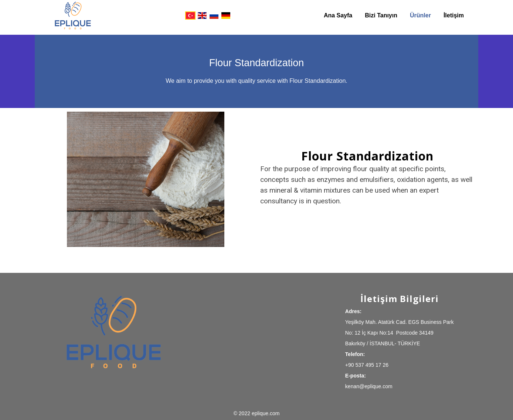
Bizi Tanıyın (381, 15)
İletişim (454, 15)
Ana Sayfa (338, 15)
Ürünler (420, 15)
